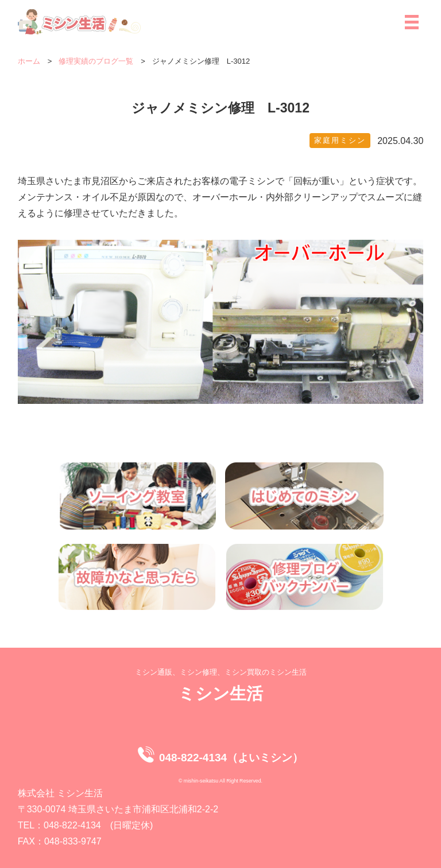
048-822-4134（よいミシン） (231, 758)
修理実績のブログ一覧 (96, 61)
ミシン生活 (220, 693)
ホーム (29, 61)
